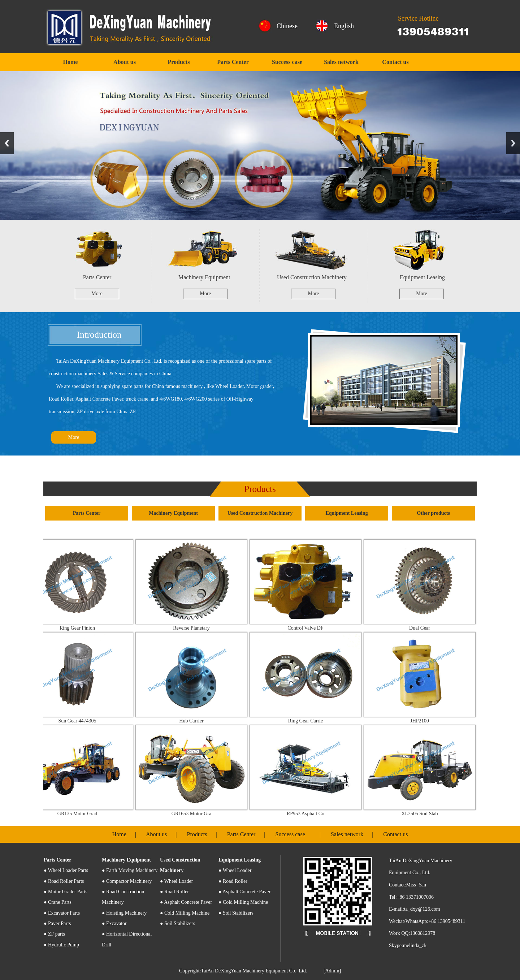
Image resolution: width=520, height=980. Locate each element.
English (344, 26)
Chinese (287, 26)
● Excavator (114, 923)
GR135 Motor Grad (81, 814)
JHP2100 (423, 721)
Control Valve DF (309, 628)
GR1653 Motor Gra (195, 814)
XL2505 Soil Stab (423, 814)
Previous (7, 143)
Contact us (395, 62)
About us (125, 62)
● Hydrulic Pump (61, 945)
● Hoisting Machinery (124, 913)
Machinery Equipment (204, 277)
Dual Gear (423, 628)
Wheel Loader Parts (66, 870)
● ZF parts (54, 934)
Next (513, 143)
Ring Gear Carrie (309, 721)
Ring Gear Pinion (81, 628)
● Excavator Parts (62, 913)
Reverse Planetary (194, 628)
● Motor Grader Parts (66, 892)
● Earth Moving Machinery (130, 870)
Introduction (99, 335)
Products (179, 62)
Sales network (341, 62)
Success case (287, 62)
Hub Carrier (194, 721)
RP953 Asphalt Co (309, 814)
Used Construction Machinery (312, 277)
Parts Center (233, 62)
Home (71, 62)
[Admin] (332, 971)
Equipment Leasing (422, 277)
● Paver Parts (57, 923)
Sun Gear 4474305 (81, 721)
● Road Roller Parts (64, 881)
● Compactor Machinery (127, 881)
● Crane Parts (58, 902)
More (97, 293)
